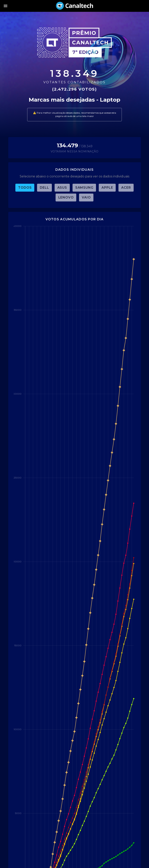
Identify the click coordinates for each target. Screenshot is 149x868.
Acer (126, 188)
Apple (107, 188)
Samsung (84, 188)
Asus (62, 188)
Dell (44, 188)
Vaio (86, 197)
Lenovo (66, 197)
